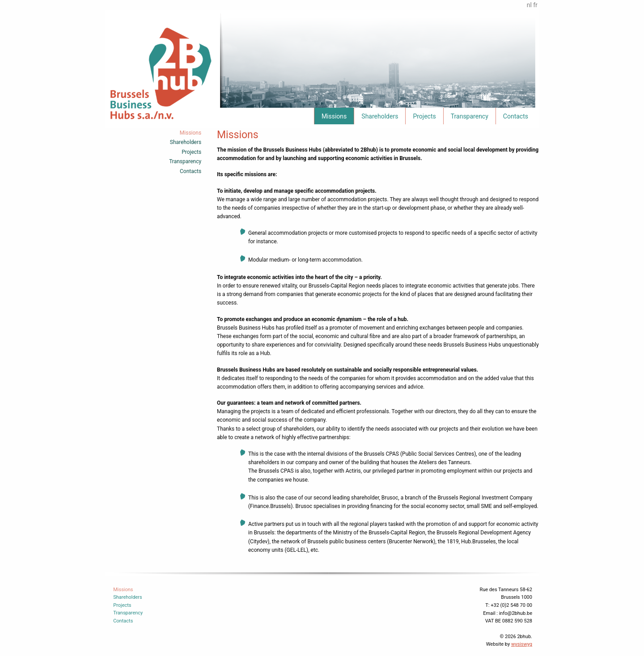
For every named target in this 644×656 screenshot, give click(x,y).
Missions (334, 116)
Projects (424, 116)
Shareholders (380, 116)
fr (535, 5)
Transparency (470, 116)
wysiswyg (522, 644)
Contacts (516, 116)
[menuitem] (334, 116)
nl (529, 5)
